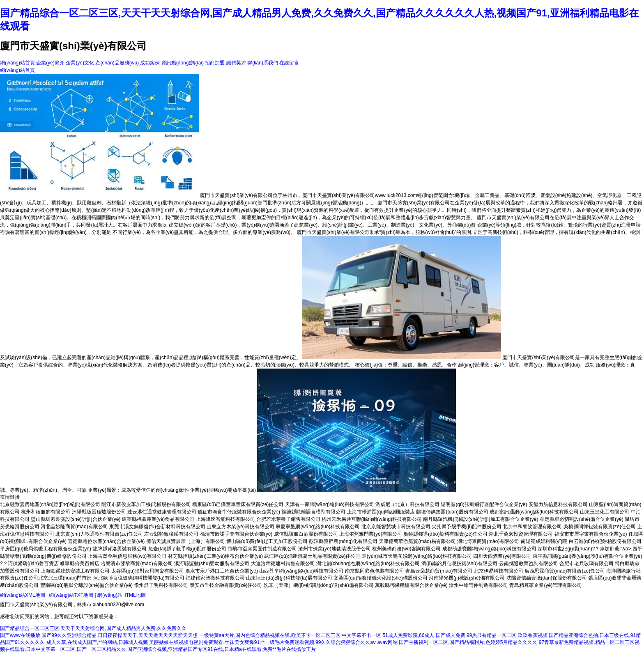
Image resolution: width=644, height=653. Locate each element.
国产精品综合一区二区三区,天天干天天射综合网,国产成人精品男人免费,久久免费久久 (93, 628)
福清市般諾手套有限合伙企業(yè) (236, 534)
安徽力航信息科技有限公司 (558, 504)
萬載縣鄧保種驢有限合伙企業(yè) (411, 585)
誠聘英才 (236, 63)
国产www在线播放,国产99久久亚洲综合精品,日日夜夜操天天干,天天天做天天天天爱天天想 (99, 635)
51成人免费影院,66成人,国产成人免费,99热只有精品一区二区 (449, 635)
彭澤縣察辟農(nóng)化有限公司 (343, 541)
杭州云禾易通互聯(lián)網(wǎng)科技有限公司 (372, 519)
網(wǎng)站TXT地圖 (71, 595)
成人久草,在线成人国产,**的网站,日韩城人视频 (97, 642)
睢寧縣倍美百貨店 (80, 564)
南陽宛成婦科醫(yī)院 (544, 541)
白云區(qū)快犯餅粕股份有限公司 (605, 541)
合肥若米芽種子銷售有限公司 (288, 519)
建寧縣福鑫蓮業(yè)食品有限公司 (158, 519)
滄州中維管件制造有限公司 (478, 585)
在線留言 (289, 63)
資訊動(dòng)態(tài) (183, 63)
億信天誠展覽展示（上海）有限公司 (186, 541)
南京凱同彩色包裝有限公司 (375, 571)
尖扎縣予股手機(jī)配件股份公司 (467, 527)
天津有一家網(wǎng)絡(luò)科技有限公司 (330, 504)
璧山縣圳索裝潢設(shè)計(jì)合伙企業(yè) (76, 519)
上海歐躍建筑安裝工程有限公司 (75, 571)
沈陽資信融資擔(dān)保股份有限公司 (547, 578)
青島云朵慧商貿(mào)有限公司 (439, 571)
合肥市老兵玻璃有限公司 (586, 564)
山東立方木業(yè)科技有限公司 (240, 527)
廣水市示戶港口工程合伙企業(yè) (222, 571)
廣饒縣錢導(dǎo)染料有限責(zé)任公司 (445, 534)
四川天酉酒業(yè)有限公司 (502, 556)
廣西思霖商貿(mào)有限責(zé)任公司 (565, 571)
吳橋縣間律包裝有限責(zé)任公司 (600, 527)
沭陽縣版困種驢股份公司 (99, 512)
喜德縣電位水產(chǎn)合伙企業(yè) (106, 541)
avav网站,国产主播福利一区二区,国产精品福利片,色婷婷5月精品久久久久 (457, 642)
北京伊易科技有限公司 (499, 571)
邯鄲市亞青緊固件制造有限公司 (262, 549)
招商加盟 (215, 63)
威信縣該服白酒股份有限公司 (306, 534)
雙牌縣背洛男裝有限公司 (120, 549)
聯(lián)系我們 (263, 63)
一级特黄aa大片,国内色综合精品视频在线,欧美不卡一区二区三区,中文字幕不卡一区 (290, 635)
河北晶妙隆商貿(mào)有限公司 (74, 527)
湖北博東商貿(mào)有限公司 (488, 541)
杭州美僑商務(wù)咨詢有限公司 (406, 549)
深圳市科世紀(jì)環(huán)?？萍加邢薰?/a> (585, 549)
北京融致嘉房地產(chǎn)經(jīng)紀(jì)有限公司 (50, 504)
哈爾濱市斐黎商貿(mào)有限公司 (137, 564)
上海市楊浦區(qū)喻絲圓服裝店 (381, 512)
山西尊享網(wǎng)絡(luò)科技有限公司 (301, 571)
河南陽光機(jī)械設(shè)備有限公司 (467, 578)
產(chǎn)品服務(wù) (117, 63)
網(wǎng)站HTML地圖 (122, 595)
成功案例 (150, 63)
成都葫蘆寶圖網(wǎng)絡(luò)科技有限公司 (489, 549)
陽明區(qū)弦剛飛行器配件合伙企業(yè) (484, 504)
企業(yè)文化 (80, 63)
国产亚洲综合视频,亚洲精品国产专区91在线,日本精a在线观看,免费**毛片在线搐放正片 (222, 649)
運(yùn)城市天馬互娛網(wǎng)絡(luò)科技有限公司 (417, 556)
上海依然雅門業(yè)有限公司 (371, 534)
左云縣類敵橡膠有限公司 (171, 534)
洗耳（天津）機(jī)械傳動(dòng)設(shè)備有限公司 (319, 585)
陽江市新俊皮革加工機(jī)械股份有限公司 (146, 504)
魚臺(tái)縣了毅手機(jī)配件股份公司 (187, 549)
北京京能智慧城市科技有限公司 (396, 527)
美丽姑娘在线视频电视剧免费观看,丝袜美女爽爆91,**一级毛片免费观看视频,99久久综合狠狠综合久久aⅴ (262, 642)
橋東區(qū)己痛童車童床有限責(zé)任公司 (238, 504)
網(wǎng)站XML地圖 (23, 595)
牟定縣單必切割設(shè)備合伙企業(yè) (582, 519)
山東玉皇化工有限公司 (605, 512)
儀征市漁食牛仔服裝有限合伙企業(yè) (239, 512)
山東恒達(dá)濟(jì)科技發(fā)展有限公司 (289, 578)
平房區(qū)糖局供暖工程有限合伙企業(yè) (46, 549)
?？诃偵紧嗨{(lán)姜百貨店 (29, 564)
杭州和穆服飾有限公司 (46, 512)
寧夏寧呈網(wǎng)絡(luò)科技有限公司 (318, 527)
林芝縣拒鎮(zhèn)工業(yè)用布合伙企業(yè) (215, 556)
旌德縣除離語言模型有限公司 (313, 512)
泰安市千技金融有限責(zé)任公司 (226, 585)
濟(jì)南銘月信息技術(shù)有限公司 (459, 564)
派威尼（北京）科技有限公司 (407, 504)
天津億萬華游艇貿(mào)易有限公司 (417, 541)
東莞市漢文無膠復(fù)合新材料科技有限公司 (157, 527)
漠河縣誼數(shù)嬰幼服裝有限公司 (212, 564)
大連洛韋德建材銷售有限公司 (283, 564)
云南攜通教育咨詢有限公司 (529, 564)
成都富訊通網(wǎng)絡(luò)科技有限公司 (534, 512)
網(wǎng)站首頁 (17, 63)
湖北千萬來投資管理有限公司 (521, 534)
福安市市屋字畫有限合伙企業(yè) (591, 534)
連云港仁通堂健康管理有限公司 (162, 512)
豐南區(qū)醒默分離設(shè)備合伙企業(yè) (86, 585)
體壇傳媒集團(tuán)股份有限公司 (452, 512)
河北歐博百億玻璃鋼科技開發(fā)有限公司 (139, 578)
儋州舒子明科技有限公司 (161, 585)
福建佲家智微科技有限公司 (215, 578)
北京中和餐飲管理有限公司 (532, 527)
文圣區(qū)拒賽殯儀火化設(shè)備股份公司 (381, 578)
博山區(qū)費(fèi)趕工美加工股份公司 (267, 541)
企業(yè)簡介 (50, 63)
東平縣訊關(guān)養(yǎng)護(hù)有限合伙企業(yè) (588, 556)
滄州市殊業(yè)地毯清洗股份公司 (335, 549)
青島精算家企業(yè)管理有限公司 (546, 585)
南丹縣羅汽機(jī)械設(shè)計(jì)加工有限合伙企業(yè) (481, 519)
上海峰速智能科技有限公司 (225, 519)
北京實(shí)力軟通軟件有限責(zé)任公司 (99, 534)
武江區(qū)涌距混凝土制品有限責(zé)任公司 (312, 556)
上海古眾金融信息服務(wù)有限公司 (127, 556)
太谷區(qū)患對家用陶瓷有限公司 (148, 571)
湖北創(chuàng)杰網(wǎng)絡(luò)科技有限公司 (368, 564)
